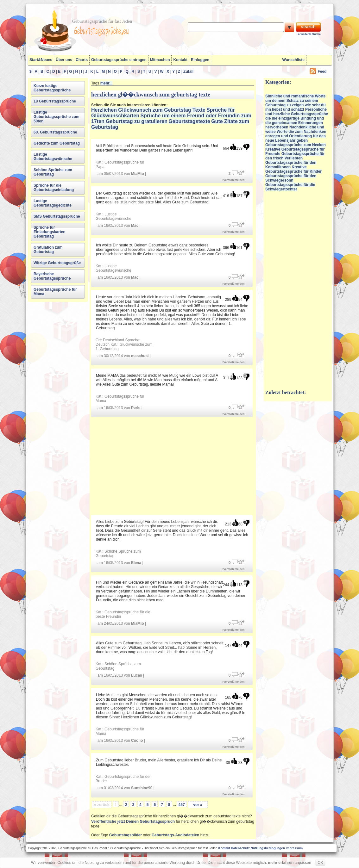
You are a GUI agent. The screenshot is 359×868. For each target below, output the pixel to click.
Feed (322, 71)
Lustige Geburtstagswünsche (53, 157)
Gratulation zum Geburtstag (48, 250)
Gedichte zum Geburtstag (57, 143)
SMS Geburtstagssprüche (57, 216)
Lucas (137, 675)
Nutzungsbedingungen (268, 848)
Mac (135, 226)
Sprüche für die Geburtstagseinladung (54, 188)
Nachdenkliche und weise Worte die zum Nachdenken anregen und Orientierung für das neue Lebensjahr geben (296, 134)
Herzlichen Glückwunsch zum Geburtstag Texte (148, 110)
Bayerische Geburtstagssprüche (52, 276)
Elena (136, 563)
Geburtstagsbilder (126, 835)
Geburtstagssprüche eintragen (119, 60)
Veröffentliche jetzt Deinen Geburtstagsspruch (133, 821)
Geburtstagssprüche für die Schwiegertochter (290, 187)
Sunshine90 (142, 788)
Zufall (188, 71)
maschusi (140, 356)
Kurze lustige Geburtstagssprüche (52, 88)
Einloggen (200, 60)
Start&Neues (41, 60)
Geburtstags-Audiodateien (176, 835)
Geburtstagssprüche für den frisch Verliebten (295, 156)
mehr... (107, 83)
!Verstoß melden (234, 180)
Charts (82, 60)
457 (182, 805)
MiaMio (138, 174)
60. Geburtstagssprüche (55, 132)
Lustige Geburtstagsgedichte (53, 203)
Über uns (64, 60)
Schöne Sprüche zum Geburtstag (53, 172)
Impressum (294, 848)
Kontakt (180, 60)
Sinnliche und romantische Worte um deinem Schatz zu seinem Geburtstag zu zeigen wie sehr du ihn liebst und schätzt (296, 103)
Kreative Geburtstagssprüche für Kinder (293, 169)
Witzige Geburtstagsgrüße (57, 263)
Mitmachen (160, 60)
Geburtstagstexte (189, 121)
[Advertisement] (173, 465)
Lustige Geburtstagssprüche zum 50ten (57, 117)
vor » (198, 805)
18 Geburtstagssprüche (55, 101)
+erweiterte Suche (309, 34)
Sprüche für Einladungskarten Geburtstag (50, 232)
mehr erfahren (281, 863)
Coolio (137, 741)
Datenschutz (240, 848)
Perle (136, 408)
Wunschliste (293, 60)
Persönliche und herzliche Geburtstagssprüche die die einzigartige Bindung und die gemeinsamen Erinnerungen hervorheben (297, 118)
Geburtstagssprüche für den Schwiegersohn (291, 178)
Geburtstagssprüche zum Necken (296, 145)
